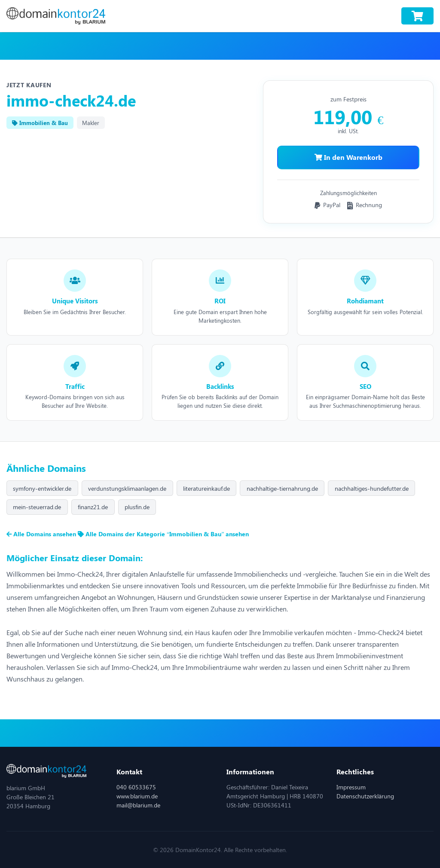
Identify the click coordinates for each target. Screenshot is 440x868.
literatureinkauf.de (206, 488)
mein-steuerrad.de (37, 507)
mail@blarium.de (138, 805)
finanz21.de (93, 507)
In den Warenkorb (348, 157)
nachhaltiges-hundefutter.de (372, 488)
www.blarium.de (137, 796)
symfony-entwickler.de (42, 488)
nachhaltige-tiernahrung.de (282, 488)
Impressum (351, 787)
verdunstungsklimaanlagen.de (127, 488)
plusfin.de (137, 507)
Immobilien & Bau (40, 123)
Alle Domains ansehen (42, 534)
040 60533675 (136, 787)
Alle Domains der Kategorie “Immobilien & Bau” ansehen (163, 534)
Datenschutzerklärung (365, 796)
